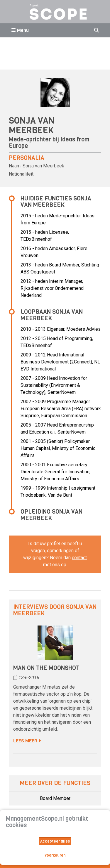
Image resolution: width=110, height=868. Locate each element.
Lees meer (27, 741)
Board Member (55, 798)
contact (79, 558)
